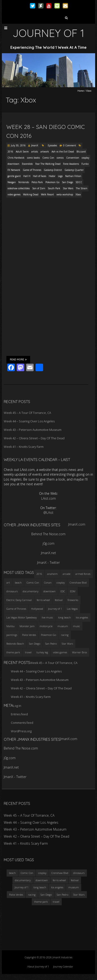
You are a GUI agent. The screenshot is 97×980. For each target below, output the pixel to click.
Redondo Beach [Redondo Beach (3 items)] (15, 644)
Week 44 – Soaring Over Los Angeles (29, 421)
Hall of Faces (40, 176)
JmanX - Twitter (48, 562)
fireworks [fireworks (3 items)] (73, 600)
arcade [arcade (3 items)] (67, 574)
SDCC (79, 182)
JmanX (35, 145)
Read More (18, 359)
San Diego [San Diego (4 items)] (35, 644)
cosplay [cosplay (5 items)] (61, 583)
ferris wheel (59, 880)
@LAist (48, 513)
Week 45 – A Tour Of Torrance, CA (27, 413)
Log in (17, 706)
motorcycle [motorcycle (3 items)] (46, 626)
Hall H (27, 176)
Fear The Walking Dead (48, 164)
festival (75, 880)
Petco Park (37, 182)
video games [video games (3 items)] (60, 652)
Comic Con (48, 158)
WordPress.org (21, 731)
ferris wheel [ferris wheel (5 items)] (43, 600)
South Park (54, 188)
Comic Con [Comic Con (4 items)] (33, 583)
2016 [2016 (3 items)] (39, 574)
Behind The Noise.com (48, 534)
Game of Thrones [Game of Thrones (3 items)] (16, 609)
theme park (41, 902)
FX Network (14, 170)
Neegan (12, 182)
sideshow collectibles (19, 188)
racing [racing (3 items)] (65, 635)
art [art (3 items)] (8, 583)
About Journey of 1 (38, 966)
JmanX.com (77, 524)
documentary (23, 880)
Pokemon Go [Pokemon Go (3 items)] (48, 635)
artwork (45, 152)
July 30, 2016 (18, 145)
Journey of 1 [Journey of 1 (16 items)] (55, 609)
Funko (85, 164)
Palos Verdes (16, 895)
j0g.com (48, 543)
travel (56, 902)
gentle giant (14, 176)
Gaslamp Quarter (74, 170)
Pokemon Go (52, 182)
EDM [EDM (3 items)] (73, 591)
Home (81, 91)
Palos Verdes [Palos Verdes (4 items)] (29, 635)
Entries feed (19, 714)
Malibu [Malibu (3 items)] (10, 626)
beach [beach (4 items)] (18, 583)
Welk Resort (47, 194)
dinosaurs (79, 873)
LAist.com (48, 498)
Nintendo (24, 182)
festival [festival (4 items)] (59, 600)
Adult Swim (22, 152)
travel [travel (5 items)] (28, 652)
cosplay (85, 158)
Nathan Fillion (73, 176)
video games (14, 194)
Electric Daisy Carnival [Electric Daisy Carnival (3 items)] (19, 600)
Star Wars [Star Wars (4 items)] (67, 644)
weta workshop (65, 194)
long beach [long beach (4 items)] (65, 617)
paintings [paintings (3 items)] (12, 635)
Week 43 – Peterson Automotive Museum (33, 430)
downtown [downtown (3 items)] (49, 591)
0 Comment (70, 145)
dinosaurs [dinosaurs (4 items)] (12, 591)
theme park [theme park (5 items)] (13, 652)
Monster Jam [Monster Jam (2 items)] (27, 626)
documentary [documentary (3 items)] (30, 591)
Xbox (78, 194)
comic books (33, 158)
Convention (73, 158)
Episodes (52, 145)
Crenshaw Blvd (60, 873)
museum (74, 887)
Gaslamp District (53, 170)
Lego (60, 176)
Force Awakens (71, 164)
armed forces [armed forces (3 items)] (83, 574)
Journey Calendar (63, 966)
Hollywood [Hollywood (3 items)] (37, 609)
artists (35, 152)
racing (32, 895)
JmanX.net (48, 553)
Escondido (27, 164)
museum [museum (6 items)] (63, 626)
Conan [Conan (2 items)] (48, 583)
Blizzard (81, 152)
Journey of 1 (22, 887)
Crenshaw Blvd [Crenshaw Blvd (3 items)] (78, 583)
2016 (10, 152)
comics (60, 158)
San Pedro (63, 895)
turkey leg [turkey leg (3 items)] (42, 652)
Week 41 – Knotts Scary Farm (24, 447)
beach (12, 873)
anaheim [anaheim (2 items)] (52, 574)
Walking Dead (31, 194)
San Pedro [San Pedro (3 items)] (51, 644)
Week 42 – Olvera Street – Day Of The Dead (34, 438)
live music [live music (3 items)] (47, 617)
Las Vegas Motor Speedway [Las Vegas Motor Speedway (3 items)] (22, 617)
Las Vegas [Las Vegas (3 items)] (72, 609)
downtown (13, 164)
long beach (40, 887)
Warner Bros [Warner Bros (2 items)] (79, 652)
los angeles (57, 887)
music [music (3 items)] (77, 626)
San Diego (67, 182)
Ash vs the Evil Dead (63, 152)
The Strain (82, 188)
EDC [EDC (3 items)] (63, 591)
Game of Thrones (32, 170)
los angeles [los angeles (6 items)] (82, 617)
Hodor (52, 176)
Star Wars (68, 188)
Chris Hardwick (16, 158)
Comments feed (22, 723)
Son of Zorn (39, 188)
